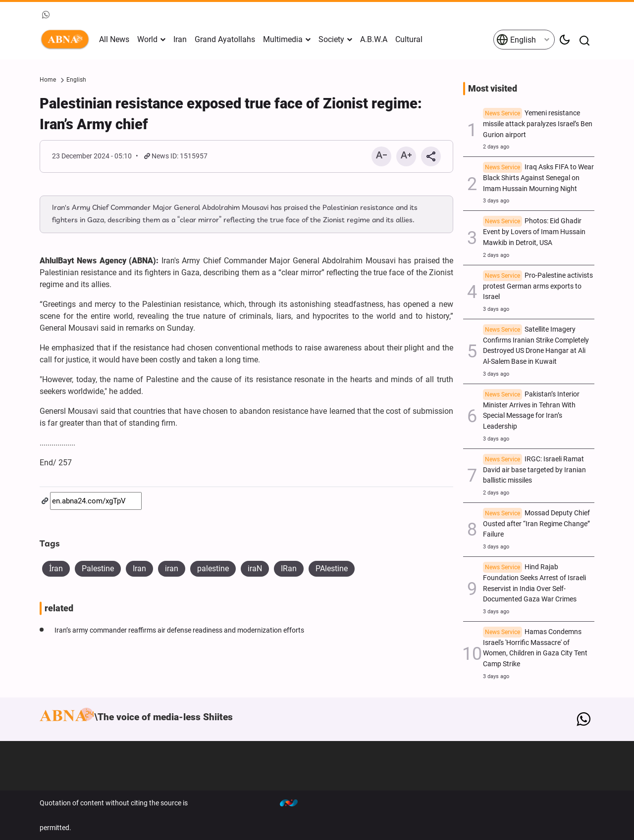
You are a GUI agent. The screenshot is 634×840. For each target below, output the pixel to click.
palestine (213, 568)
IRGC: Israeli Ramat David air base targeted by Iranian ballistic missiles (534, 470)
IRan (289, 568)
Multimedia (283, 39)
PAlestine (332, 568)
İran (56, 568)
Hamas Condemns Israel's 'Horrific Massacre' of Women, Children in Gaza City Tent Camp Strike (535, 648)
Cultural (409, 39)
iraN (255, 568)
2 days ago (496, 147)
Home (48, 80)
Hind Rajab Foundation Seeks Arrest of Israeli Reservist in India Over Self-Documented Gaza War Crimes (534, 583)
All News (114, 39)
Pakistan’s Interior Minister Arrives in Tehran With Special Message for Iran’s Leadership (531, 410)
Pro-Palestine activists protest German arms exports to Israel (538, 286)
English (516, 40)
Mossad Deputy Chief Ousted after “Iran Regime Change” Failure (536, 524)
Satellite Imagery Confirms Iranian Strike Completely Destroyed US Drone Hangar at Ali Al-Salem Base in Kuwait (536, 346)
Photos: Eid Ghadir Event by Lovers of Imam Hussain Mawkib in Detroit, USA (534, 232)
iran (172, 568)
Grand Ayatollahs (225, 39)
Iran (180, 39)
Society (331, 39)
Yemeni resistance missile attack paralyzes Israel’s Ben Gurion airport (538, 124)
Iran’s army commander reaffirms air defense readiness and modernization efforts (179, 630)
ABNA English (67, 40)
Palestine (98, 568)
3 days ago (496, 201)
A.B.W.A (374, 39)
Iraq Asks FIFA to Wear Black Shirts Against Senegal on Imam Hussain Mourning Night (538, 178)
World (147, 39)
